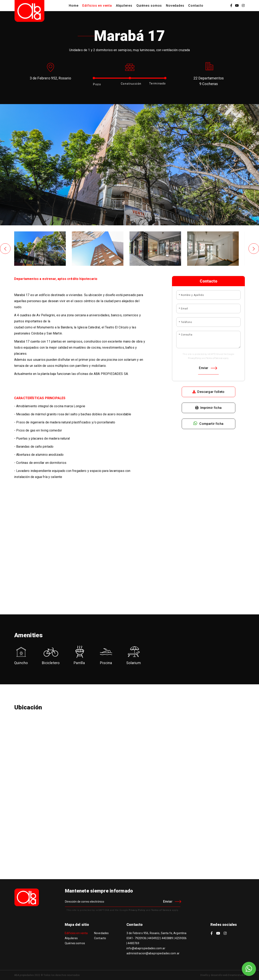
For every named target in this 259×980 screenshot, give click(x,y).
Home (74, 6)
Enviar (208, 368)
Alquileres (124, 6)
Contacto (196, 6)
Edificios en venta (97, 6)
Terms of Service (214, 358)
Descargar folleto (208, 392)
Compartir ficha (208, 423)
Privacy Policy (137, 910)
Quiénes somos (149, 6)
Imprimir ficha (208, 408)
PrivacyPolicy (195, 358)
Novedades (175, 6)
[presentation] (5, 249)
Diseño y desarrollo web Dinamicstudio (223, 975)
